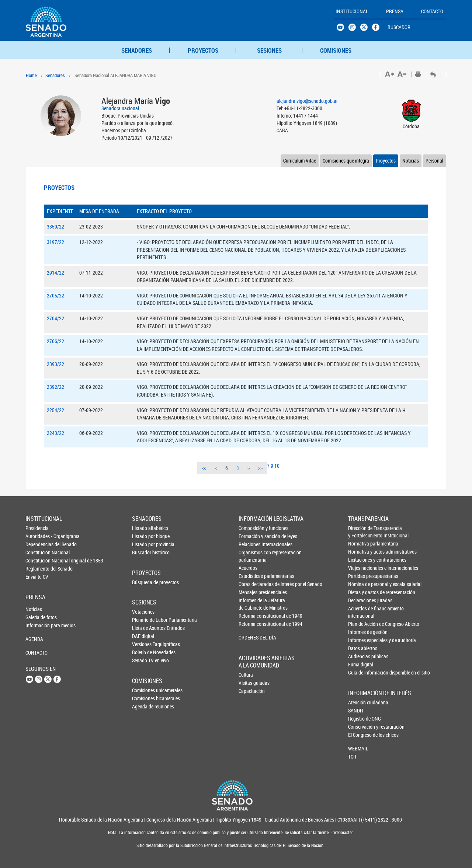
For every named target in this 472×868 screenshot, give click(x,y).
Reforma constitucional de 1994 (251, 624)
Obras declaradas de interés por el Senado (251, 584)
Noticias (411, 161)
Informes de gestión (360, 632)
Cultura (246, 675)
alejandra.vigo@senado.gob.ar (307, 101)
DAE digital (143, 636)
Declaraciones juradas (360, 600)
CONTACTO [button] (432, 11)
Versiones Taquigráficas (144, 644)
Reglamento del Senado (38, 569)
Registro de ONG (360, 719)
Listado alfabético (144, 528)
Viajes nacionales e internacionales (360, 568)
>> (260, 468)
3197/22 (55, 242)
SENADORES (137, 50)
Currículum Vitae (300, 161)
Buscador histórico (144, 552)
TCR (352, 757)
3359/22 (55, 226)
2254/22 (55, 410)
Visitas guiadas (251, 683)
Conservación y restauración (360, 727)
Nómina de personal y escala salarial (360, 584)
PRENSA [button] (395, 11)
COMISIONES (336, 50)
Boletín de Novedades (144, 652)
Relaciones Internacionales (251, 544)
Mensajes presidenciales (251, 592)
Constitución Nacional (38, 552)
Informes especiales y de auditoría (360, 640)
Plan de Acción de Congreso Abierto (360, 624)
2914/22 (55, 273)
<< (204, 468)
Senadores (55, 75)
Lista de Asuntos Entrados (144, 628)
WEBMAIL (358, 748)
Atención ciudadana (360, 702)
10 (277, 466)
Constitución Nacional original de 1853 (38, 560)
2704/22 (55, 318)
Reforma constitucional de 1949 (251, 616)
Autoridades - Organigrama (38, 536)
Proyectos (386, 161)
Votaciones (143, 612)
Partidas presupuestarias (360, 576)
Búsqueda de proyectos (144, 582)
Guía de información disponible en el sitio (360, 672)
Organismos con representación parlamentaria (251, 556)
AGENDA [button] (34, 639)
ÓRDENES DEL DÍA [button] (251, 637)
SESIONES (269, 50)
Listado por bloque (144, 536)
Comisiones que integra (346, 161)
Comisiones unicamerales (144, 690)
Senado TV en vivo (144, 660)
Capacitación (251, 691)
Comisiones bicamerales (144, 698)
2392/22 (55, 387)
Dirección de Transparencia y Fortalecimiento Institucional (360, 532)
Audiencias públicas (360, 656)
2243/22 (55, 433)
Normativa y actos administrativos (360, 552)
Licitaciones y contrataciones (360, 560)
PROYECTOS (203, 50)
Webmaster (343, 832)
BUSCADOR (399, 27)
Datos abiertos (360, 648)
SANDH (356, 710)
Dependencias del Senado (38, 544)
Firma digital (360, 664)
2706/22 (55, 341)
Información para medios (38, 625)
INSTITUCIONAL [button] (352, 11)
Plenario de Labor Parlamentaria (144, 620)
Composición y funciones (251, 528)
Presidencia (37, 528)
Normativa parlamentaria (360, 543)
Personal (434, 161)
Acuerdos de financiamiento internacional (360, 612)
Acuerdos (248, 568)
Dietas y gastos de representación (360, 592)
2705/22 (55, 295)
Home (31, 75)
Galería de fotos (38, 617)
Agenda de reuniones (144, 706)
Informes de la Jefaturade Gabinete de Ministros (251, 604)
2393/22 (55, 364)
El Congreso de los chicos (360, 735)
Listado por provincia (144, 544)
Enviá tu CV (37, 577)
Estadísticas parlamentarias (251, 576)
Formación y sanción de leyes (251, 536)
